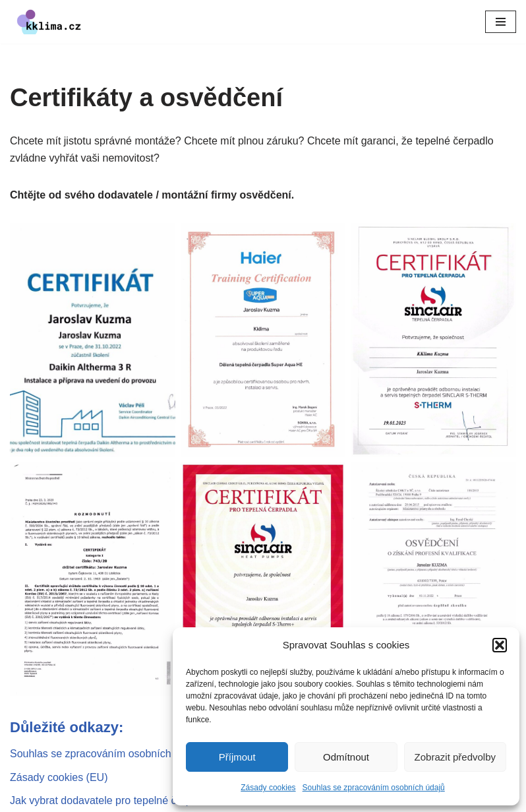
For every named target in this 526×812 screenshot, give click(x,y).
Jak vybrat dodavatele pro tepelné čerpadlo (111, 800)
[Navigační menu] (501, 22)
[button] (500, 645)
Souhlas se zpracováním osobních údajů (374, 788)
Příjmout (237, 757)
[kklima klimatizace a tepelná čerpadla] (49, 22)
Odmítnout (346, 757)
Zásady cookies (268, 788)
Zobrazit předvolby (455, 757)
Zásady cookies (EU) (59, 777)
